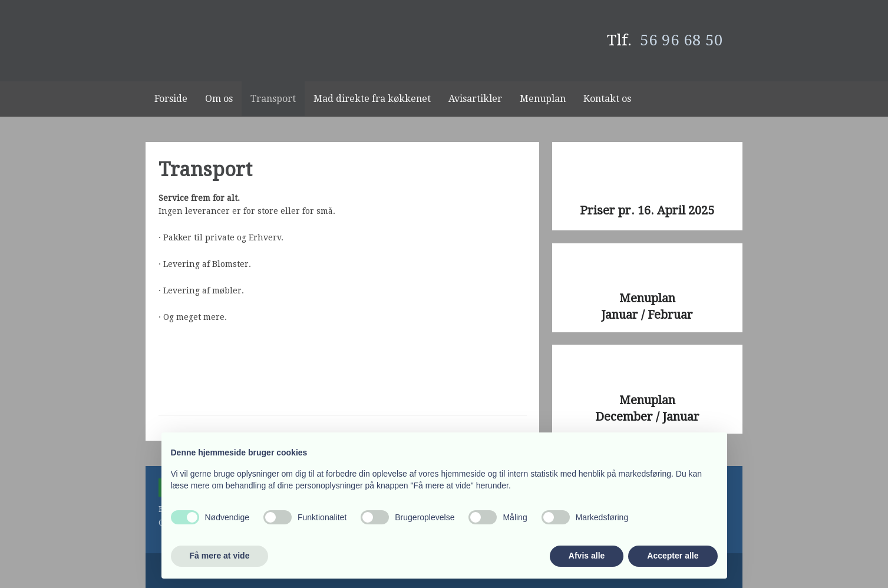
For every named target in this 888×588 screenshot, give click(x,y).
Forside (171, 99)
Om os (219, 99)
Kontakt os (607, 99)
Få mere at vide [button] (220, 556)
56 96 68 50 (681, 40)
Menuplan (543, 99)
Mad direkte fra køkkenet (372, 99)
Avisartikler (475, 99)
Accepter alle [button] (673, 556)
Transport (273, 99)
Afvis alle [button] (587, 556)
